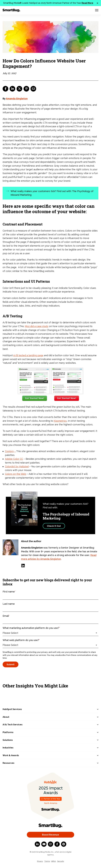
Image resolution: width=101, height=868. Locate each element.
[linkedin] (12, 89)
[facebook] (5, 89)
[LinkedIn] (23, 566)
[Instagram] (50, 844)
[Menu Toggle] (97, 10)
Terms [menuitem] (47, 861)
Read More (87, 3)
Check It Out (54, 526)
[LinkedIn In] (37, 844)
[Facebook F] (57, 844)
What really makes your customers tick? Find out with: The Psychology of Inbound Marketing (52, 193)
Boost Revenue (50, 835)
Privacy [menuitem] (40, 861)
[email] (33, 89)
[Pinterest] (64, 844)
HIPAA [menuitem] (54, 861)
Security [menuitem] (61, 861)
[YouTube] (44, 844)
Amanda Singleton (17, 99)
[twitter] (19, 89)
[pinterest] (26, 89)
